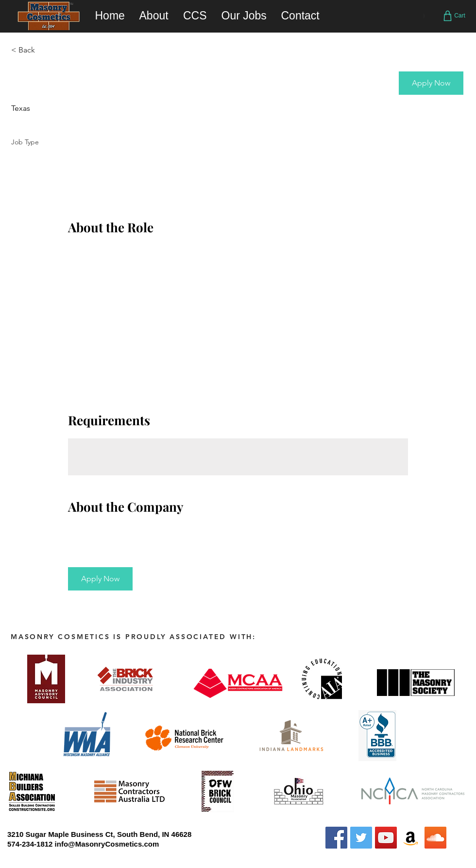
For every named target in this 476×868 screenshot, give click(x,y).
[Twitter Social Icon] (361, 838)
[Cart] (453, 16)
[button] (431, 83)
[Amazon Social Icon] (411, 838)
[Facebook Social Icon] (336, 838)
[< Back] (46, 50)
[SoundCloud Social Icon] (435, 838)
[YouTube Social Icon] (386, 838)
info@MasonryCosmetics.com (107, 844)
